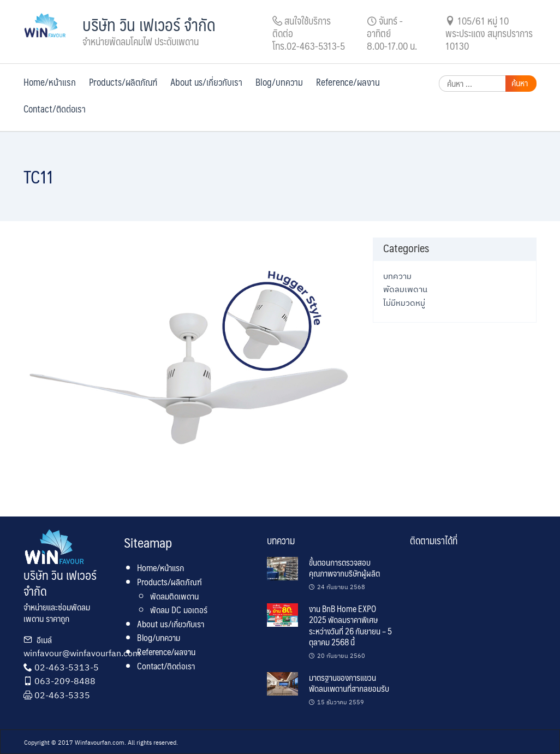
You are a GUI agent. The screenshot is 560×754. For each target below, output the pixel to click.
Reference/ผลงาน (348, 82)
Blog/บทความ (279, 82)
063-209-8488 (65, 681)
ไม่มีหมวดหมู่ (404, 302)
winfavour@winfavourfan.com (82, 653)
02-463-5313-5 (67, 667)
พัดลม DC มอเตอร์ (179, 610)
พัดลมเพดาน (405, 289)
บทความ (397, 276)
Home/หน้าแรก (50, 82)
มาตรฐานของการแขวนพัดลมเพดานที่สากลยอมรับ (349, 683)
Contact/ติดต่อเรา (55, 109)
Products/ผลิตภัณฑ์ (123, 82)
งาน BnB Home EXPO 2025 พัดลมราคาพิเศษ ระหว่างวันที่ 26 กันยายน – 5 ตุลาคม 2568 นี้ (350, 625)
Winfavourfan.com (100, 743)
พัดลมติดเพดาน (174, 596)
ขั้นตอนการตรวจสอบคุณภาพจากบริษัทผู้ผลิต (344, 568)
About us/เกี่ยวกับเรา (206, 82)
